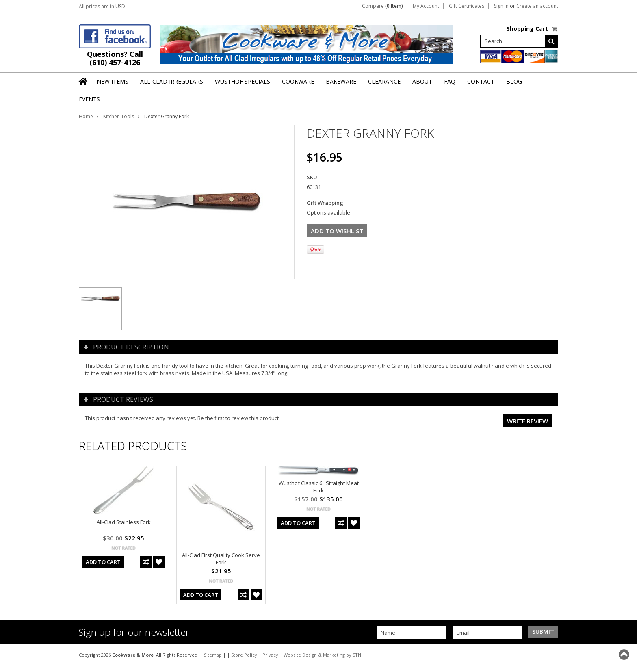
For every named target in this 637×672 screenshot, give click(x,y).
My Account (426, 6)
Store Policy (244, 655)
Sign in (501, 6)
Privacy (270, 655)
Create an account (537, 6)
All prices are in (102, 6)
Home (86, 116)
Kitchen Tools (119, 116)
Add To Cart (103, 562)
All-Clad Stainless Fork (124, 522)
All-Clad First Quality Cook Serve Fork (221, 559)
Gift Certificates (467, 6)
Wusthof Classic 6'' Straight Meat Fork (319, 487)
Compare (382, 6)
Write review (528, 421)
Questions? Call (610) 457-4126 (115, 58)
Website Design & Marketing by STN (322, 655)
